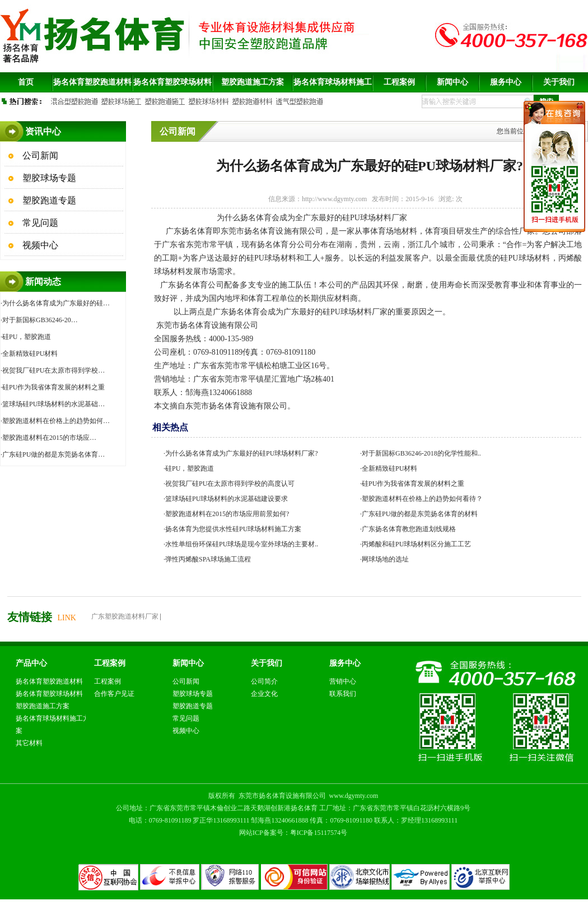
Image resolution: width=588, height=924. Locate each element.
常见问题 (39, 223)
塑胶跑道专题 (48, 200)
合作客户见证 (114, 694)
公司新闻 (39, 155)
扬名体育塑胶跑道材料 (49, 681)
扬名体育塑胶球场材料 (49, 694)
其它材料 (29, 743)
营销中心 (343, 681)
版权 (215, 796)
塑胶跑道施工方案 (43, 706)
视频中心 (39, 245)
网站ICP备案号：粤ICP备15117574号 (293, 833)
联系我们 (343, 694)
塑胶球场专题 (48, 178)
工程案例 (108, 681)
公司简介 (264, 681)
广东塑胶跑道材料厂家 (125, 616)
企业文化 (264, 694)
